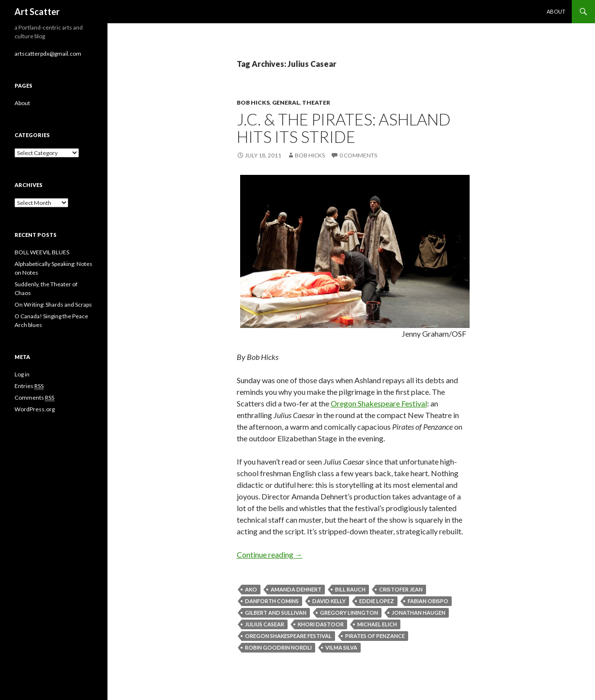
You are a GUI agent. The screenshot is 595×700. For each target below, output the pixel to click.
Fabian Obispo (428, 601)
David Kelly (329, 601)
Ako (251, 589)
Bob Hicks (253, 102)
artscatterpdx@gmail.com (48, 54)
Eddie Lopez (377, 601)
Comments (34, 398)
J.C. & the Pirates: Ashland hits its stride (344, 128)
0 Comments (358, 155)
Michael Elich (377, 624)
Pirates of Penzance (375, 636)
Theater (316, 102)
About (556, 11)
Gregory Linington (349, 613)
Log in (22, 374)
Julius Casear (265, 624)
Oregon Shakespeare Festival (379, 403)
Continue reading (270, 554)
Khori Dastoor (321, 624)
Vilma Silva (341, 647)
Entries (29, 386)
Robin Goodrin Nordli (278, 647)
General (286, 102)
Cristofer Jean (401, 589)
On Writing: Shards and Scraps (53, 304)
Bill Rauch (350, 589)
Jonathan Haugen (419, 613)
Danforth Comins (272, 601)
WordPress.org (35, 409)
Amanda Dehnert (296, 589)
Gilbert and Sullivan (276, 613)
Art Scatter (37, 12)
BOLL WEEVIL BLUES (42, 252)
